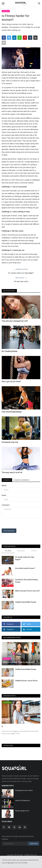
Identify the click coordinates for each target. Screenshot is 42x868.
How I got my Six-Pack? (11, 382)
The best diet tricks (21, 281)
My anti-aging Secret (22, 811)
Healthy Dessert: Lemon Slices (26, 681)
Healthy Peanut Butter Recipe (26, 602)
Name (4, 485)
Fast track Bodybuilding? (12, 412)
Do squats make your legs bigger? (21, 273)
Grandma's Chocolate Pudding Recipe (26, 581)
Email (4, 495)
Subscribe (34, 844)
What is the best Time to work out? (28, 591)
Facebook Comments (21, 480)
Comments (7, 480)
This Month (21, 551)
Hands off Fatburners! (23, 800)
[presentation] (16, 524)
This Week (8, 551)
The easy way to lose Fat (12, 472)
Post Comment (9, 531)
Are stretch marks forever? (25, 568)
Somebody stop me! (10, 442)
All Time (34, 551)
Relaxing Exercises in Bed (24, 790)
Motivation (6, 11)
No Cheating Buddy (10, 351)
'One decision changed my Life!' (15, 321)
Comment (6, 505)
